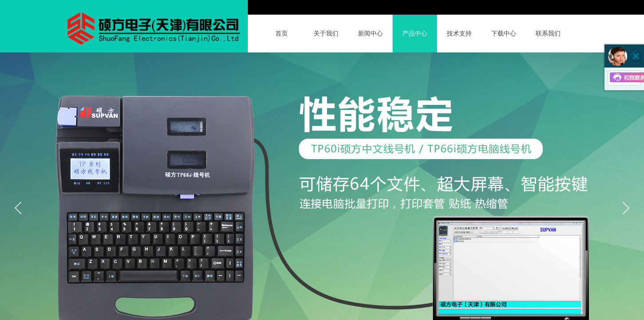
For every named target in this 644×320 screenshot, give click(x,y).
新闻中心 (370, 34)
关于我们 (326, 34)
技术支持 (459, 34)
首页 (282, 34)
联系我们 (548, 34)
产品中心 (415, 34)
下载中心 (504, 34)
